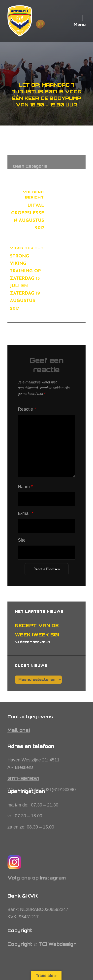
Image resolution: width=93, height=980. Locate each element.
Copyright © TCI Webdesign (42, 944)
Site (22, 540)
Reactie (27, 409)
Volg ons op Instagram (37, 878)
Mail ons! (19, 730)
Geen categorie (30, 166)
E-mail (26, 513)
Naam (25, 487)
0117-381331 (23, 779)
